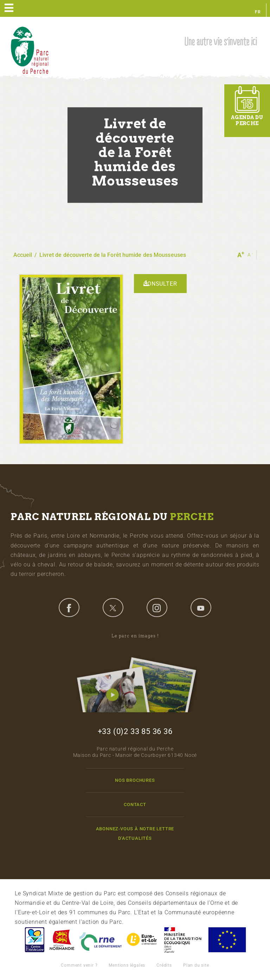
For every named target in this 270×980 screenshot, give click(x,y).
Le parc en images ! (135, 673)
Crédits (164, 965)
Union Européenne (227, 940)
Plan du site (196, 965)
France (183, 940)
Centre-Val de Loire (34, 940)
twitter (113, 608)
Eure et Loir (142, 940)
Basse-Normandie (62, 940)
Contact (135, 804)
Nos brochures (135, 780)
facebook (69, 608)
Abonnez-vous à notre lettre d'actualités (135, 833)
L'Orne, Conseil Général (101, 940)
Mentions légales (127, 965)
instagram (157, 608)
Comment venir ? (79, 965)
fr (258, 12)
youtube (201, 608)
